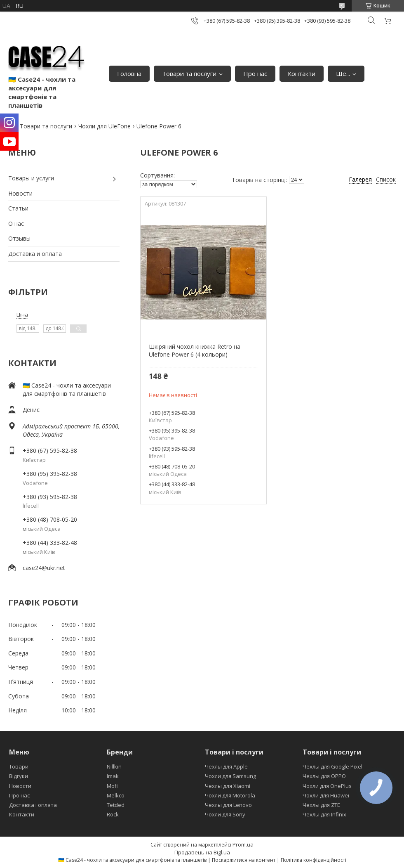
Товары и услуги (31, 178)
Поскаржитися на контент (244, 860)
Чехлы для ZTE (321, 805)
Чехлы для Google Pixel (332, 766)
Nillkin (114, 766)
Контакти (302, 73)
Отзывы (19, 238)
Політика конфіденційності (314, 860)
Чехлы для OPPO (324, 776)
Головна (129, 73)
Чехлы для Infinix (324, 814)
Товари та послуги (189, 73)
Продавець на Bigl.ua (202, 852)
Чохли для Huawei (326, 795)
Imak (113, 776)
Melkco (116, 795)
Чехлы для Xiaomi (228, 786)
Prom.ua (243, 844)
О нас (16, 224)
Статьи (18, 208)
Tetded (116, 805)
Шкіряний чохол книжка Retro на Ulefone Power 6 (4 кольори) (195, 351)
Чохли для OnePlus (327, 786)
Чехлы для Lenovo (228, 805)
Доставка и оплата (35, 254)
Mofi (112, 786)
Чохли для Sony (225, 814)
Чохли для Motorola (230, 795)
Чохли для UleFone (105, 126)
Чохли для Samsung (230, 776)
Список (386, 179)
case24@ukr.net (44, 568)
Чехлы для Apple (226, 766)
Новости (20, 193)
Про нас (255, 73)
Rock (113, 814)
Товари (19, 766)
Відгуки (19, 776)
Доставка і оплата (33, 805)
